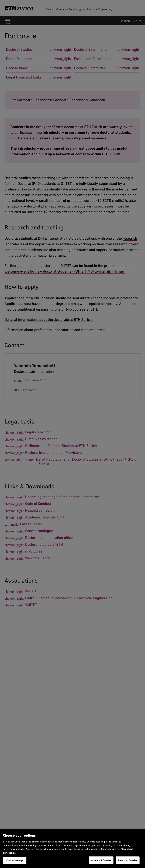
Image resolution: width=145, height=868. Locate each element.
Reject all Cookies (128, 860)
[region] (72, 849)
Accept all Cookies (101, 860)
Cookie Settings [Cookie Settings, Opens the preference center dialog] (15, 860)
